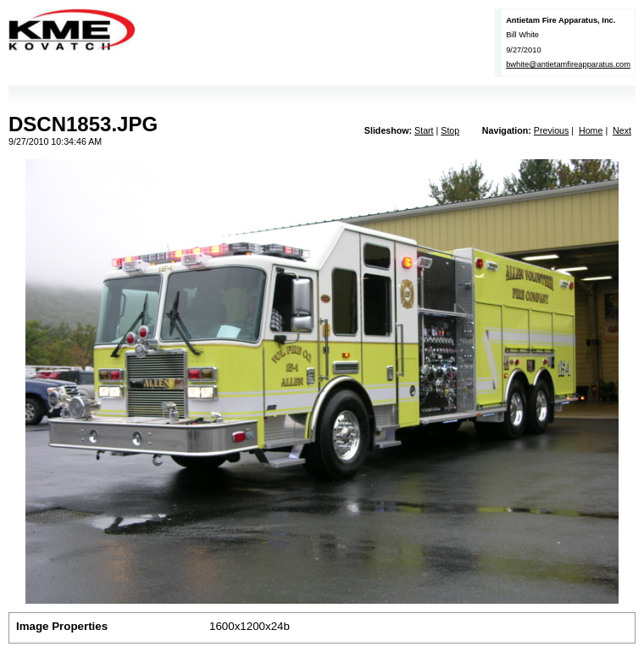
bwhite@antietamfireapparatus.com (568, 64)
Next (622, 130)
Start (424, 130)
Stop (450, 130)
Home (591, 130)
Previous (551, 130)
